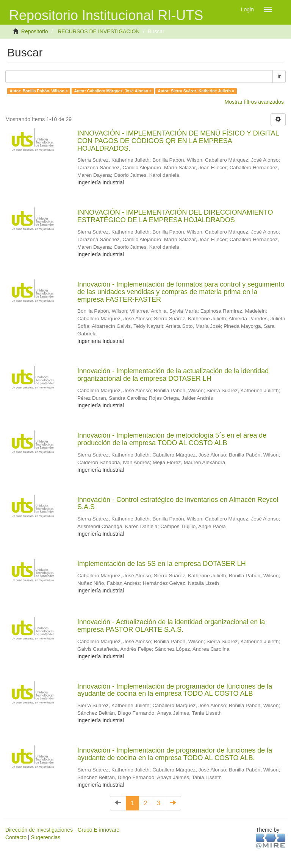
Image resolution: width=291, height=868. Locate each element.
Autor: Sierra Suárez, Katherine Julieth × (196, 91)
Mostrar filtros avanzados (254, 102)
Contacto (16, 837)
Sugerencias (45, 837)
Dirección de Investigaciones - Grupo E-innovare (62, 830)
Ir (279, 76)
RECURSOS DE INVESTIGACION (99, 31)
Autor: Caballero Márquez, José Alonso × (113, 91)
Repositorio (35, 31)
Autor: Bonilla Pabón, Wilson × (39, 91)
